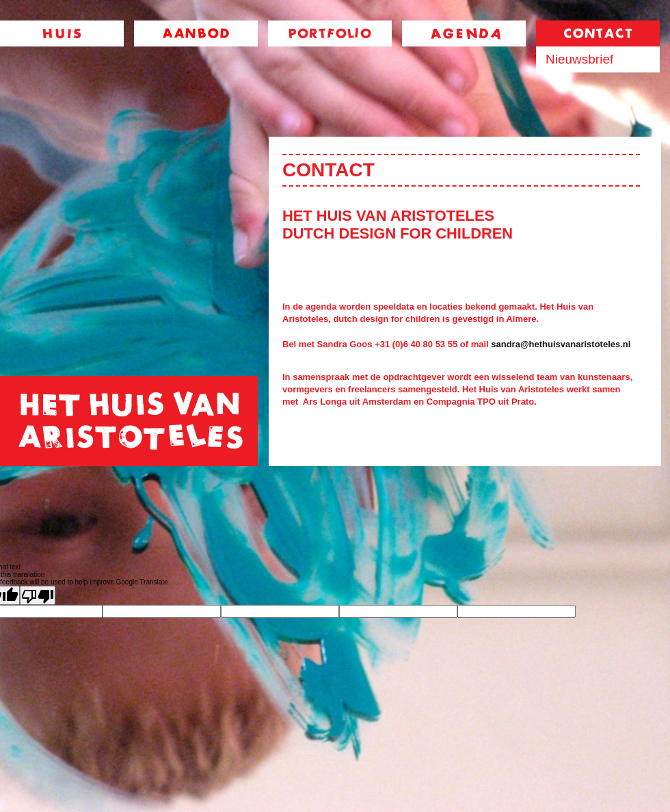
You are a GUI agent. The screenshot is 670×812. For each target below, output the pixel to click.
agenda (464, 33)
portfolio (330, 33)
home (129, 421)
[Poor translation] (38, 595)
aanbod (196, 33)
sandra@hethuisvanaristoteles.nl (561, 344)
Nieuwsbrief (579, 59)
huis (62, 33)
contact (598, 33)
